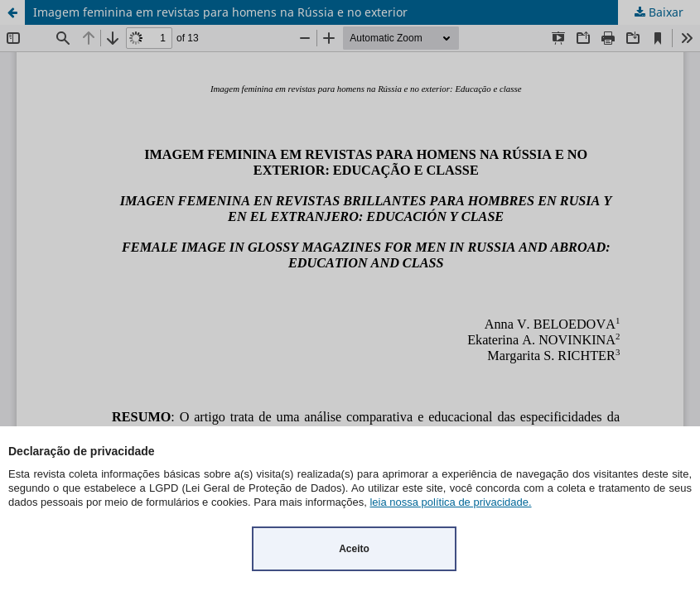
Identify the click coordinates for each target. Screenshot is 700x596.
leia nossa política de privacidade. (450, 502)
